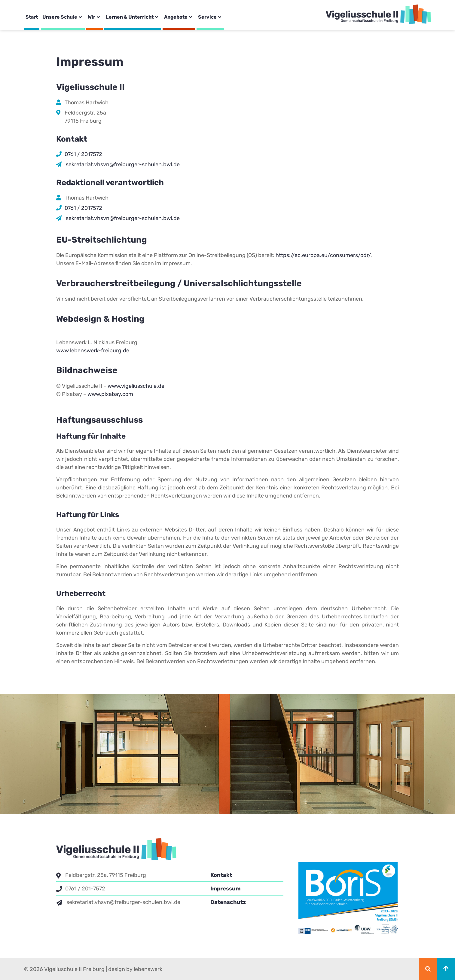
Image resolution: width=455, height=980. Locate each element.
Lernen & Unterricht (133, 17)
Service (210, 17)
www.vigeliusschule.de (136, 386)
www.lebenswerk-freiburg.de (93, 351)
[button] (428, 969)
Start (32, 17)
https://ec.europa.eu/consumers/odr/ (323, 255)
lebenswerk (148, 969)
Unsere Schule (63, 17)
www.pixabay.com (110, 394)
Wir (95, 17)
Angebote (179, 17)
